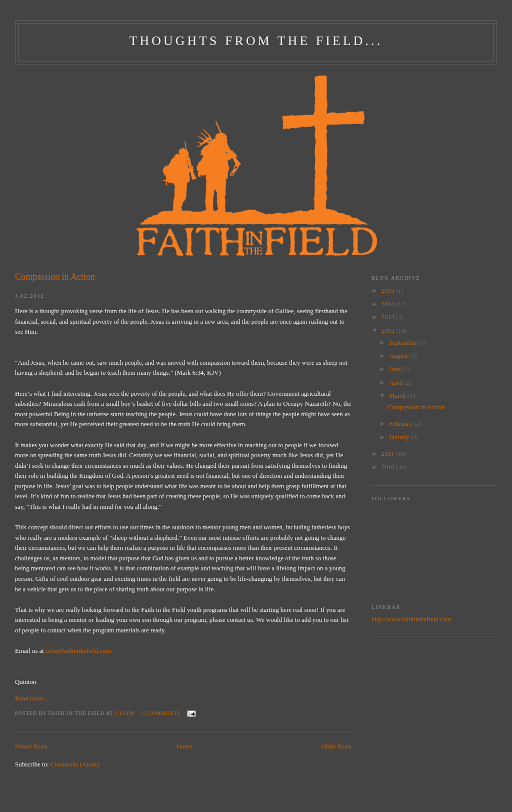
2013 (389, 317)
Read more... (31, 698)
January (400, 437)
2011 (388, 454)
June (396, 369)
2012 (389, 331)
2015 (389, 291)
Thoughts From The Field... (256, 41)
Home (184, 746)
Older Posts (336, 746)
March (398, 396)
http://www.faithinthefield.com (411, 619)
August (399, 356)
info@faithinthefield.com (78, 651)
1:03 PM (125, 713)
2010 (389, 467)
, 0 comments (160, 713)
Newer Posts (31, 746)
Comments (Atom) (75, 764)
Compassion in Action (55, 277)
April (396, 383)
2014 (389, 304)
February (401, 424)
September (403, 343)
